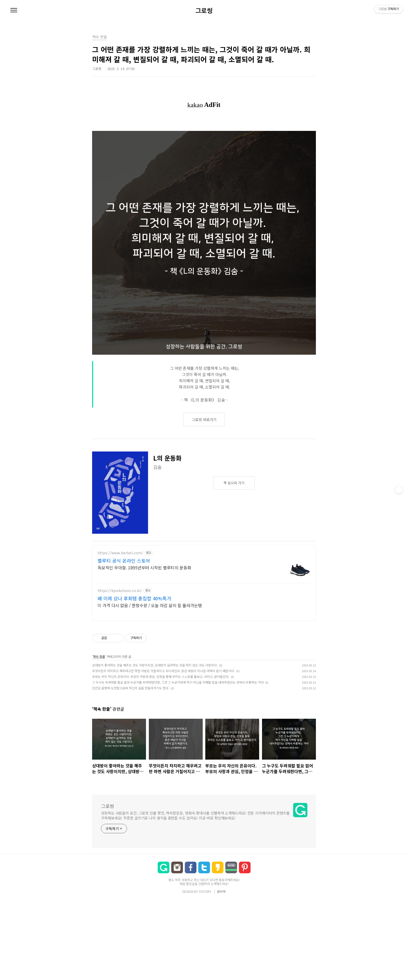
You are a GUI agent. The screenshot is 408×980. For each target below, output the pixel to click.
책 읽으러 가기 (234, 483)
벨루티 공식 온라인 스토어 (124, 561)
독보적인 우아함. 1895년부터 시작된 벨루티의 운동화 (144, 567)
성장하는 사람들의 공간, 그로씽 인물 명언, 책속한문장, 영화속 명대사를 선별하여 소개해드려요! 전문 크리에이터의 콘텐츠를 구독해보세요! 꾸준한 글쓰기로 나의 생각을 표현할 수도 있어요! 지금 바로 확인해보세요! (195, 815)
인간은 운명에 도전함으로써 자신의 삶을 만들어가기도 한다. (131, 688)
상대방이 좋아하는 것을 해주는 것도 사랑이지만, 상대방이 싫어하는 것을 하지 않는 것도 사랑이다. (155, 665)
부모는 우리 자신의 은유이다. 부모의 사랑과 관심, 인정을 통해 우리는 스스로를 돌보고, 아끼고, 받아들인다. (161, 676)
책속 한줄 (99, 656)
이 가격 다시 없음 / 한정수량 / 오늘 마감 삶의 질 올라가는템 (150, 605)
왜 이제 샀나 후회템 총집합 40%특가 (134, 598)
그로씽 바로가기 (204, 419)
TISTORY (205, 891)
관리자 (221, 891)
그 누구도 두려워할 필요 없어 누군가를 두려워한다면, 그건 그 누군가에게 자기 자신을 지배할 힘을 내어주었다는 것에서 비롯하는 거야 (178, 682)
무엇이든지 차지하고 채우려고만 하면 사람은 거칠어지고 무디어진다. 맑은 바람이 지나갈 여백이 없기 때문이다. (163, 671)
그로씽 (204, 10)
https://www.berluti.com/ (120, 553)
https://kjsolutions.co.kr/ (120, 591)
